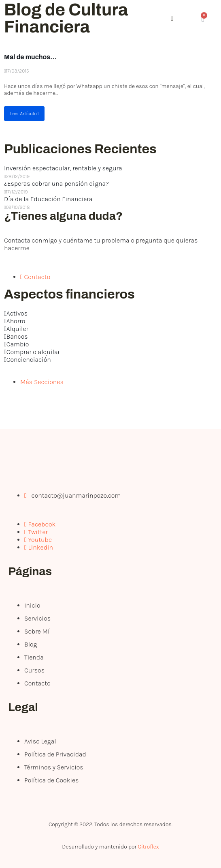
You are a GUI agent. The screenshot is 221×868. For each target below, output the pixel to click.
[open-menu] (140, 19)
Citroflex (148, 847)
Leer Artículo (24, 114)
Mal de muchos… (30, 57)
